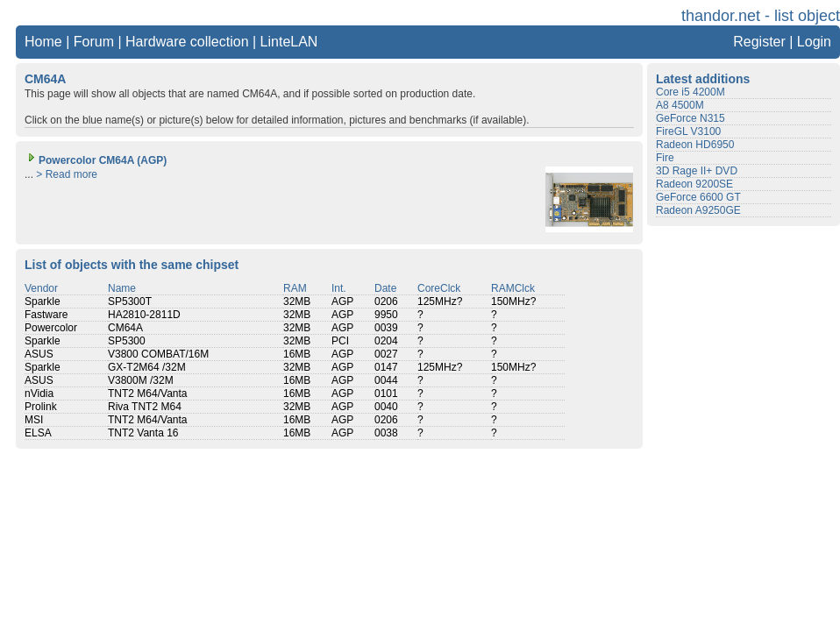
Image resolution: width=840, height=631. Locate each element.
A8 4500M (680, 105)
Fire (665, 158)
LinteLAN (289, 42)
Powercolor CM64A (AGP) (96, 160)
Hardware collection (187, 42)
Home (43, 42)
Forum (94, 42)
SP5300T (130, 301)
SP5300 (127, 341)
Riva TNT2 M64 (145, 407)
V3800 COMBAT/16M (158, 354)
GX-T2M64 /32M (147, 367)
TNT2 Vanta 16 (143, 433)
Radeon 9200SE (694, 184)
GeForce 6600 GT (698, 197)
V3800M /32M (141, 380)
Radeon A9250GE (698, 210)
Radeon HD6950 (695, 145)
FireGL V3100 (688, 131)
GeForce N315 (691, 118)
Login (814, 42)
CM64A (125, 328)
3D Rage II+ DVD (697, 171)
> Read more (67, 174)
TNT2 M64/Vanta (147, 393)
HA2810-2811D (144, 315)
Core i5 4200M (691, 92)
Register (759, 42)
